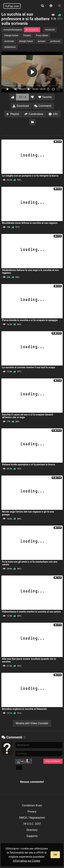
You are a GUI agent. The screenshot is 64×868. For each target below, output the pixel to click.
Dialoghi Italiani (11, 35)
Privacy (32, 812)
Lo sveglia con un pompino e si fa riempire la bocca (30, 176)
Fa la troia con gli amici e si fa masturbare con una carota (30, 563)
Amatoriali (50, 30)
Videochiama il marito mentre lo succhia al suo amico (31, 612)
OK (55, 855)
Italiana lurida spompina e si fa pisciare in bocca (29, 465)
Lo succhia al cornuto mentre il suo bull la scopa (29, 367)
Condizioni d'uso (32, 805)
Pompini (27, 35)
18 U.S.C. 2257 (32, 824)
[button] (51, 6)
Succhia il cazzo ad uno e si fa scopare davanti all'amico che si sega (28, 416)
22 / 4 (23, 97)
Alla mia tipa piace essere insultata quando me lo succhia (29, 660)
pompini (42, 41)
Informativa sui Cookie (27, 861)
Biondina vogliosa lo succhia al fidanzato (24, 709)
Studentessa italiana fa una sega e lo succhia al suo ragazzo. (30, 272)
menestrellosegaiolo (13, 30)
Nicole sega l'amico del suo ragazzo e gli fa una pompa (28, 513)
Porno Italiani (42, 35)
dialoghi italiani (26, 41)
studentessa (10, 47)
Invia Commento (53, 761)
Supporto (32, 836)
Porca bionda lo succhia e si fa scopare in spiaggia (30, 320)
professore (55, 41)
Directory (32, 830)
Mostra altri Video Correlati (32, 723)
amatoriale (9, 41)
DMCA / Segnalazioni (32, 818)
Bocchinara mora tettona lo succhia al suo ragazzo (30, 223)
